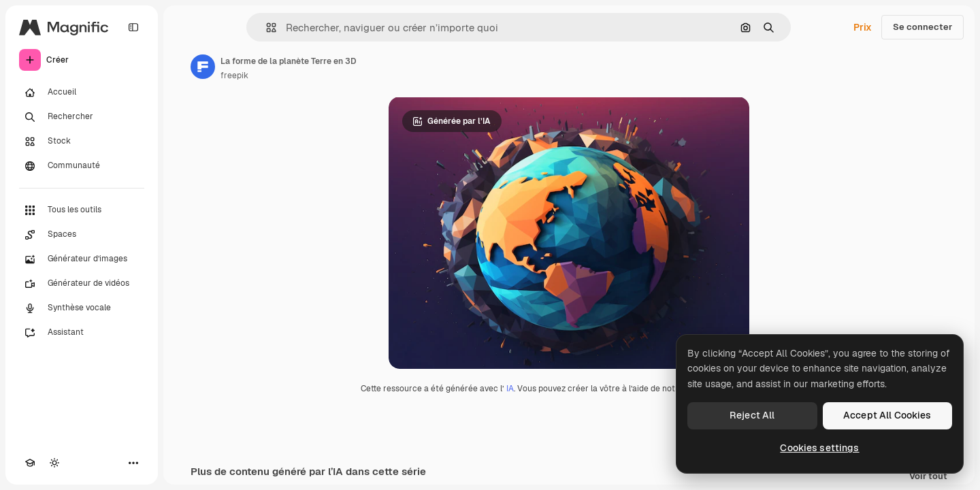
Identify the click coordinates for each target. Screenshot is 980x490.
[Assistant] (82, 333)
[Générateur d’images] (82, 259)
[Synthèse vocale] (82, 308)
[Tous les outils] (82, 210)
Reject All (752, 415)
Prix (863, 27)
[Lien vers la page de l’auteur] (203, 67)
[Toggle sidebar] (133, 27)
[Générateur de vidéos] (82, 284)
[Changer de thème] (54, 463)
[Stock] (82, 142)
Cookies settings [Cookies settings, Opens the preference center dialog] (819, 448)
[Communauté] (82, 166)
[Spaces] (82, 235)
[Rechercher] (82, 117)
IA (510, 389)
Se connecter (922, 27)
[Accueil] (82, 93)
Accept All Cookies (887, 415)
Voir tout (928, 477)
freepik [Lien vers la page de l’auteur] (234, 76)
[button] (266, 28)
